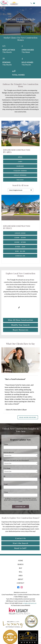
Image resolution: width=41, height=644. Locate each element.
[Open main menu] (38, 3)
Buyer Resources (21, 330)
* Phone (6, 492)
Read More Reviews (28, 417)
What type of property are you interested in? (16, 460)
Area (21, 576)
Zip (4, 476)
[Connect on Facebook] (18, 588)
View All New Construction (20, 320)
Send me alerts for (9, 452)
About (21, 579)
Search (20, 564)
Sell (21, 572)
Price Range (7, 468)
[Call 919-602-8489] (31, 3)
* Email (5, 484)
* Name (6, 444)
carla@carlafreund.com (30, 603)
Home (21, 561)
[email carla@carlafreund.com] (34, 3)
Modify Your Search (20, 325)
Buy (20, 568)
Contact (20, 583)
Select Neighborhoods (16, 190)
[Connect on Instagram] (22, 588)
